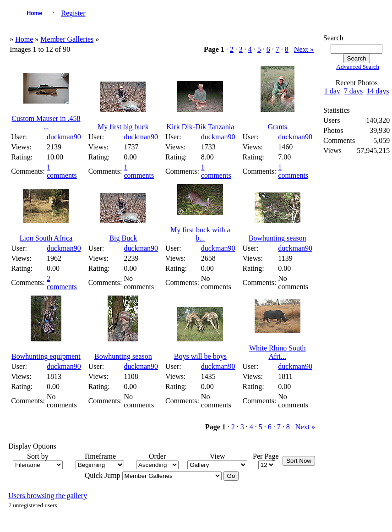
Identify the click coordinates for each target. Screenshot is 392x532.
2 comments (62, 282)
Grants (277, 127)
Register (73, 13)
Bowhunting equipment (46, 356)
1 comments (62, 171)
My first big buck (123, 127)
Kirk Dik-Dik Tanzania (200, 127)
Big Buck (123, 238)
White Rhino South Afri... (278, 352)
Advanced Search (358, 67)
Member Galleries (67, 39)
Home (35, 13)
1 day (332, 91)
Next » (304, 49)
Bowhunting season (278, 238)
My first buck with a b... (200, 234)
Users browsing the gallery (48, 496)
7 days (353, 91)
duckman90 (64, 137)
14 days (378, 91)
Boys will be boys (200, 356)
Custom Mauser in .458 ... (46, 123)
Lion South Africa (46, 238)
